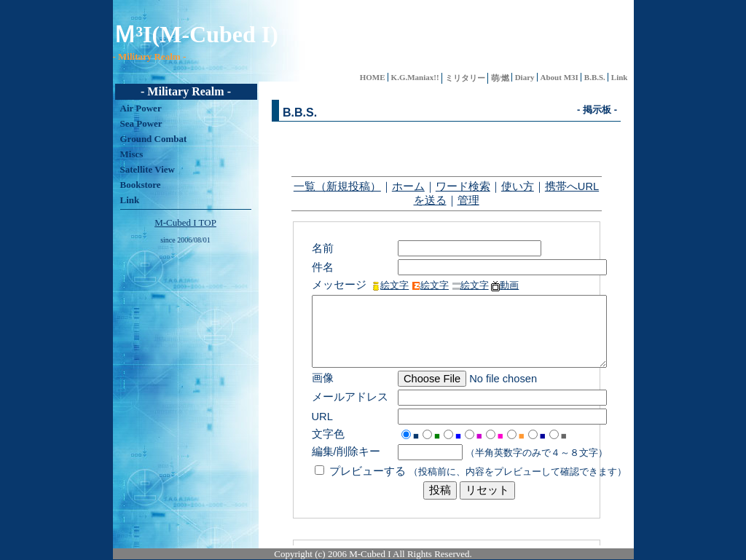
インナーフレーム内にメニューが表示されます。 (446, 313)
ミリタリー (465, 78)
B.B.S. (595, 77)
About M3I (559, 77)
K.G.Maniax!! (415, 77)
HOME (373, 77)
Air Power (141, 108)
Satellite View (148, 169)
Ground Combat (154, 139)
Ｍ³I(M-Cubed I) (196, 34)
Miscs (132, 154)
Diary (525, 77)
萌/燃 (500, 78)
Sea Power (141, 123)
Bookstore (141, 185)
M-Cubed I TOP (185, 222)
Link (620, 77)
